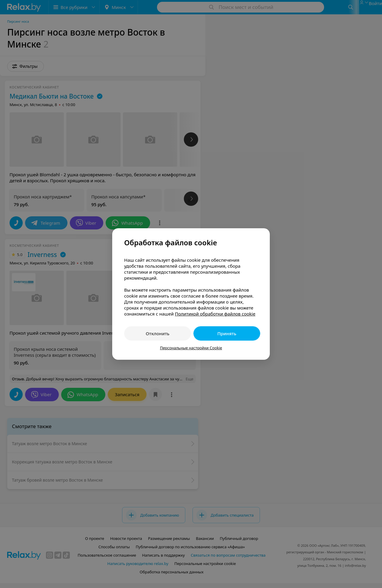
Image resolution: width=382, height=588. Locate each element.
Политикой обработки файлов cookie (215, 314)
